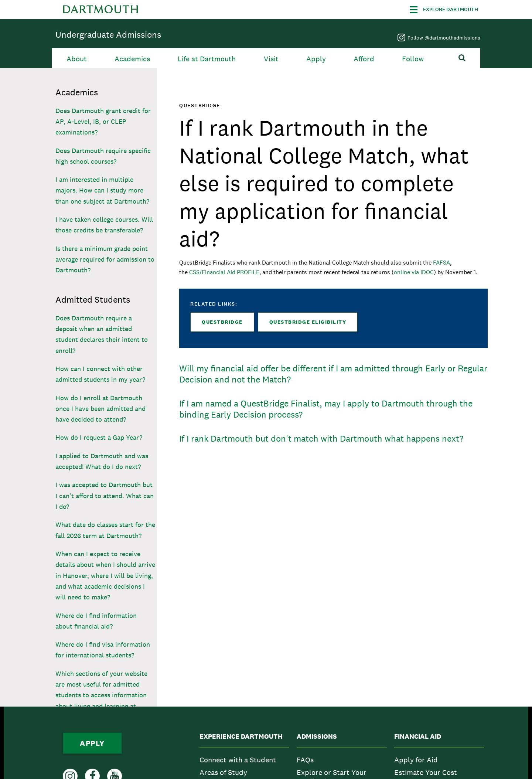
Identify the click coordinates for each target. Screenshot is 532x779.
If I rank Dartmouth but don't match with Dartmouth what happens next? (321, 438)
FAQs (305, 760)
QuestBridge (222, 322)
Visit (271, 59)
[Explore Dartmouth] (444, 10)
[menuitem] (244, 760)
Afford (364, 59)
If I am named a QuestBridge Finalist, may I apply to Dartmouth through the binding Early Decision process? (326, 409)
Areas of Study (223, 772)
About (77, 59)
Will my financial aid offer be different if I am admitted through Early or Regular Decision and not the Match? (333, 374)
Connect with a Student (238, 760)
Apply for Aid (416, 760)
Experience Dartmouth (241, 737)
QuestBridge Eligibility (308, 322)
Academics (132, 59)
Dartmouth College (100, 10)
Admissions (317, 737)
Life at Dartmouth (207, 59)
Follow (413, 59)
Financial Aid (418, 737)
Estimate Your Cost (426, 772)
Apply (316, 59)
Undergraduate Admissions (108, 35)
